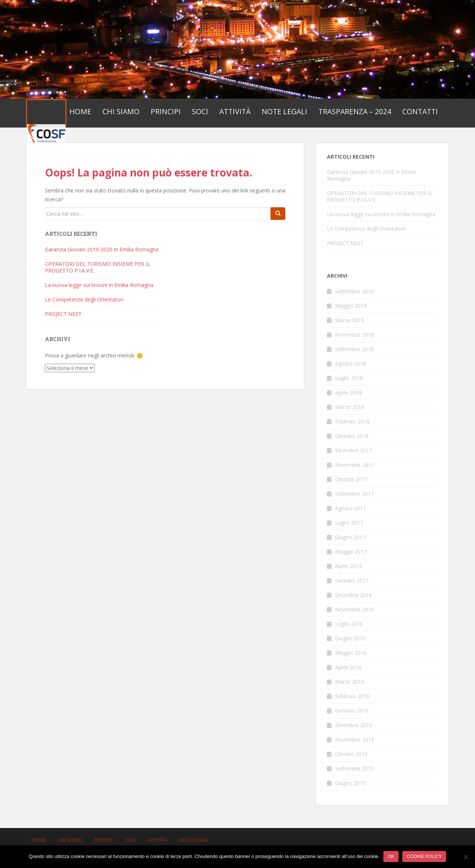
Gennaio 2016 (352, 711)
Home (80, 111)
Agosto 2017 (350, 508)
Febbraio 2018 (352, 421)
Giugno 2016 (350, 638)
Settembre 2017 (354, 494)
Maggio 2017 (351, 552)
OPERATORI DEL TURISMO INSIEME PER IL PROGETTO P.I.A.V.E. (98, 267)
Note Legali (284, 111)
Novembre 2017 (355, 465)
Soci (200, 111)
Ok (391, 857)
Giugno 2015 (350, 783)
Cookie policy (424, 857)
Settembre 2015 (354, 768)
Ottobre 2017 (351, 479)
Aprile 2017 (348, 566)
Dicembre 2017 (353, 450)
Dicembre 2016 (353, 595)
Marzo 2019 (350, 320)
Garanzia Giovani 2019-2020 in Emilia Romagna (102, 249)
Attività (235, 111)
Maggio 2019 (351, 306)
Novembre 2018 (355, 335)
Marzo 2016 (350, 682)
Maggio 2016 (351, 653)
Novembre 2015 (355, 740)
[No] (466, 857)
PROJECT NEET (63, 314)
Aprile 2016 (348, 667)
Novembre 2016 (355, 609)
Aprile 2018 (348, 392)
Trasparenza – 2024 (355, 111)
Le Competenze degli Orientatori (84, 299)
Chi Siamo (121, 111)
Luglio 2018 (349, 378)
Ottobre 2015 (351, 754)
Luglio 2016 (349, 624)
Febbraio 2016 (352, 696)
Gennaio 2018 (352, 436)
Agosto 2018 (350, 364)
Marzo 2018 (350, 407)
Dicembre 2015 (353, 725)
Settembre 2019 (354, 291)
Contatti (420, 111)
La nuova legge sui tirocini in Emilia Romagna (99, 285)
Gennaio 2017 (352, 580)
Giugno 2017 (350, 537)
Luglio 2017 (349, 523)
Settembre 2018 (354, 349)
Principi (166, 111)
